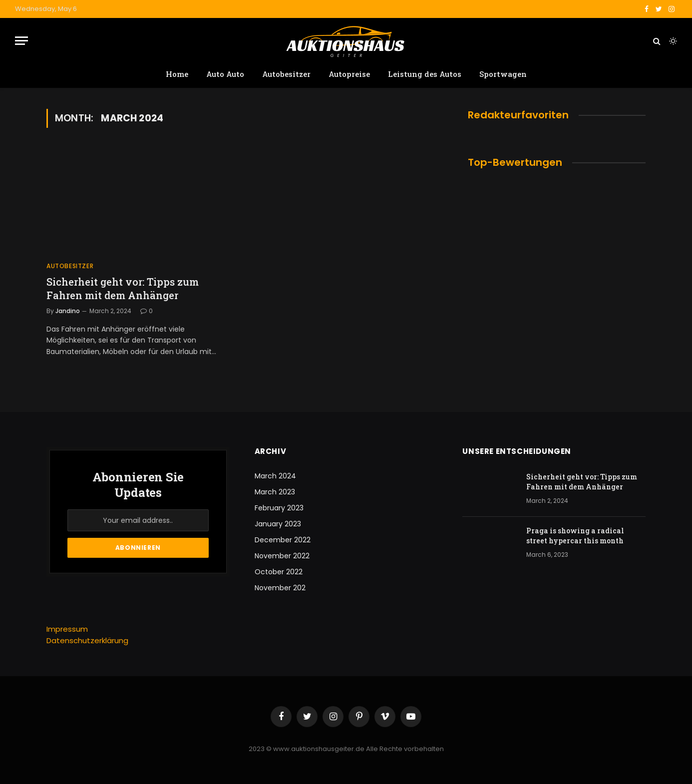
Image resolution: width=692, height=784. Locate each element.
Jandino (68, 311)
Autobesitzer (286, 74)
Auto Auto (225, 74)
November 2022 (282, 556)
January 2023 (278, 524)
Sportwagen (503, 74)
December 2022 (283, 540)
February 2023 (279, 508)
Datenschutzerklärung (87, 640)
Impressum (67, 629)
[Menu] (21, 41)
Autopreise (349, 74)
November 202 (280, 588)
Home (177, 74)
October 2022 (279, 572)
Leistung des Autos (425, 74)
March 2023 (275, 492)
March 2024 (275, 476)
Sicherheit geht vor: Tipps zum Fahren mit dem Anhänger (123, 288)
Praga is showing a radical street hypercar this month (575, 536)
